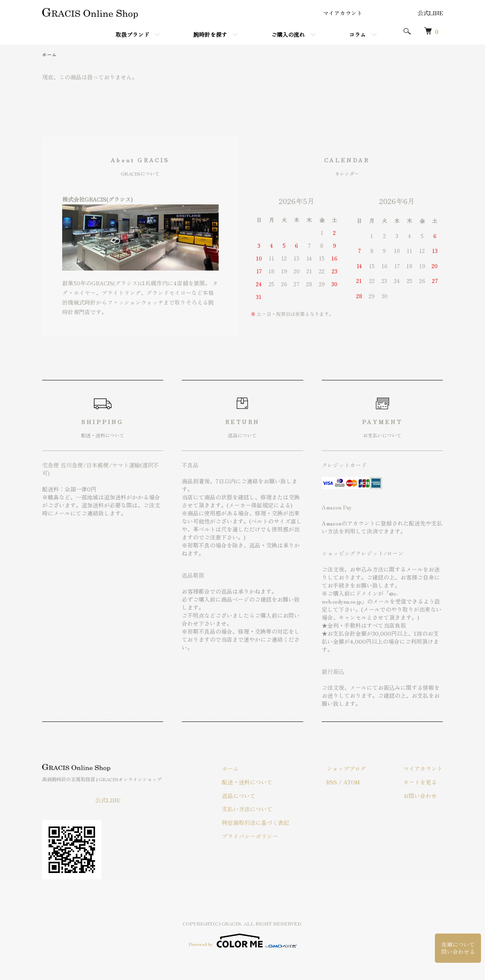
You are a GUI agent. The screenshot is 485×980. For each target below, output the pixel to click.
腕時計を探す (210, 34)
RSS (334, 782)
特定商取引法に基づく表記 (259, 822)
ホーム (49, 54)
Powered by (243, 941)
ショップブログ (348, 768)
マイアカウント (343, 13)
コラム (357, 34)
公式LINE (430, 13)
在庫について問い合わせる (458, 948)
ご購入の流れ (288, 34)
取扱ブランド (132, 34)
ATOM (354, 782)
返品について (242, 796)
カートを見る (421, 782)
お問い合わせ (421, 796)
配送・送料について (250, 782)
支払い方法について (250, 809)
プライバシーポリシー (253, 836)
